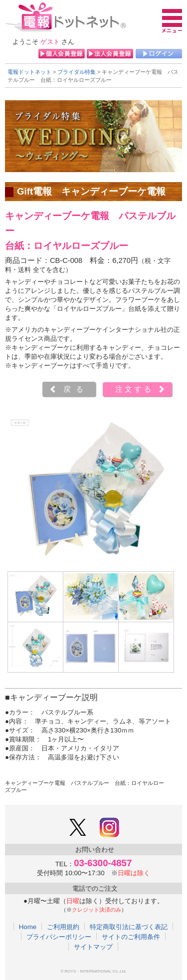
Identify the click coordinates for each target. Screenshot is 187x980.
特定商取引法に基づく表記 (129, 927)
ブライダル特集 (77, 72)
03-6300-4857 (103, 863)
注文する (134, 389)
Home (28, 927)
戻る (76, 389)
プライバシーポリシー (59, 937)
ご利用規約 (63, 927)
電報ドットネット (29, 72)
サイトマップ (93, 947)
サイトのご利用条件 (131, 937)
